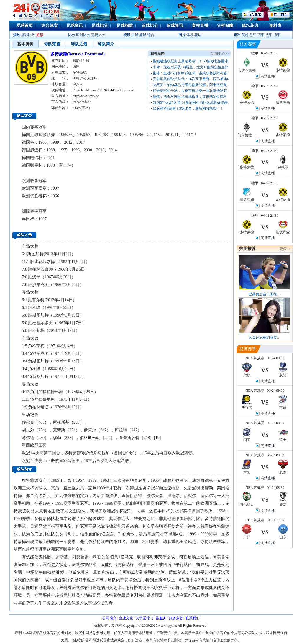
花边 (198, 35)
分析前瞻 (225, 25)
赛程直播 (200, 25)
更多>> (285, 249)
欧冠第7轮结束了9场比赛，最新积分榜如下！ (188, 108)
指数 (17, 35)
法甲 (269, 35)
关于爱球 (143, 618)
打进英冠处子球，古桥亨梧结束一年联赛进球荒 (190, 91)
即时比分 (83, 35)
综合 (151, 35)
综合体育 (50, 25)
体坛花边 (250, 25)
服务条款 (176, 618)
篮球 (143, 35)
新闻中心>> (220, 54)
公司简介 (109, 618)
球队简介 (106, 44)
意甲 (253, 35)
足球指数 (125, 25)
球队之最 (79, 44)
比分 (72, 35)
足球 (134, 35)
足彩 (40, 35)
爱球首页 (24, 25)
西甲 (261, 35)
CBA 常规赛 (255, 520)
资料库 (275, 25)
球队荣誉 (52, 44)
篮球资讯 (175, 25)
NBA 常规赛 (255, 358)
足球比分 (100, 25)
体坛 (190, 35)
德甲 (277, 35)
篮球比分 (150, 25)
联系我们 (193, 618)
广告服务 (159, 618)
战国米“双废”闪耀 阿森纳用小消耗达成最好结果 (190, 102)
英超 (245, 35)
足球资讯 (75, 25)
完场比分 (98, 35)
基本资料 (25, 44)
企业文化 (126, 618)
